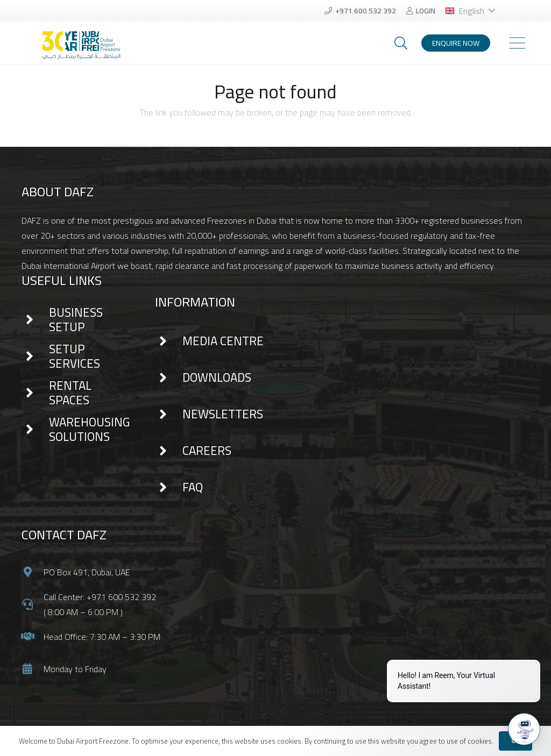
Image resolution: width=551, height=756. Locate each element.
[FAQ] (169, 488)
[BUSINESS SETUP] (35, 320)
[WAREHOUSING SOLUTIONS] (35, 430)
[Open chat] (524, 729)
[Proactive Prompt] (464, 673)
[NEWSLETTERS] (169, 415)
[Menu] (517, 43)
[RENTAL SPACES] (35, 393)
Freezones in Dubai (242, 220)
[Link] (79, 37)
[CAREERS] (169, 451)
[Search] (401, 43)
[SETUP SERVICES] (35, 356)
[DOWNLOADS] (169, 378)
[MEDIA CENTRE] (169, 341)
